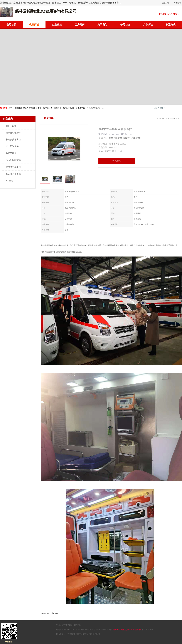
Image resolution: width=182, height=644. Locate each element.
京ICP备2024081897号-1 (103, 630)
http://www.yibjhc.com (49, 613)
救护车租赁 (11, 153)
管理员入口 (88, 634)
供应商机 (34, 25)
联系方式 (171, 25)
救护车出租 (11, 126)
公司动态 (125, 25)
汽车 (111, 138)
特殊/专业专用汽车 (132, 138)
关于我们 (102, 25)
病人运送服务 (12, 146)
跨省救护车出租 (13, 167)
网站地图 (96, 634)
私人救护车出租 (13, 174)
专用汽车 (118, 138)
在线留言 (117, 161)
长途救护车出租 (13, 140)
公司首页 (11, 25)
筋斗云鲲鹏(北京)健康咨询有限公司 (127, 630)
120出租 (10, 181)
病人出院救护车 (13, 160)
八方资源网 (70, 634)
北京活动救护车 (13, 133)
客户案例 (80, 25)
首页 (168, 119)
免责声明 (79, 634)
